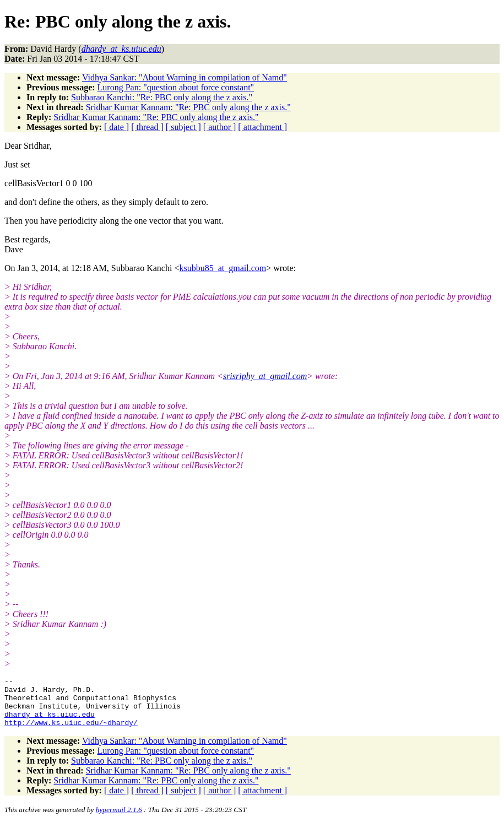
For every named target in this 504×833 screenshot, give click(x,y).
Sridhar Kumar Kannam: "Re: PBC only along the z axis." (188, 107)
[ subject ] (183, 127)
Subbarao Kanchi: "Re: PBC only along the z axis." (162, 97)
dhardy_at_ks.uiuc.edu (50, 722)
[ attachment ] (262, 127)
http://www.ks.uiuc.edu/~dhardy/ (71, 732)
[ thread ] (147, 127)
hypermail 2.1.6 (119, 820)
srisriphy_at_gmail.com (265, 376)
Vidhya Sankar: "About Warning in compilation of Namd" (185, 77)
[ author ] (220, 127)
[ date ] (116, 127)
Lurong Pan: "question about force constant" (176, 87)
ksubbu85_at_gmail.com (223, 268)
